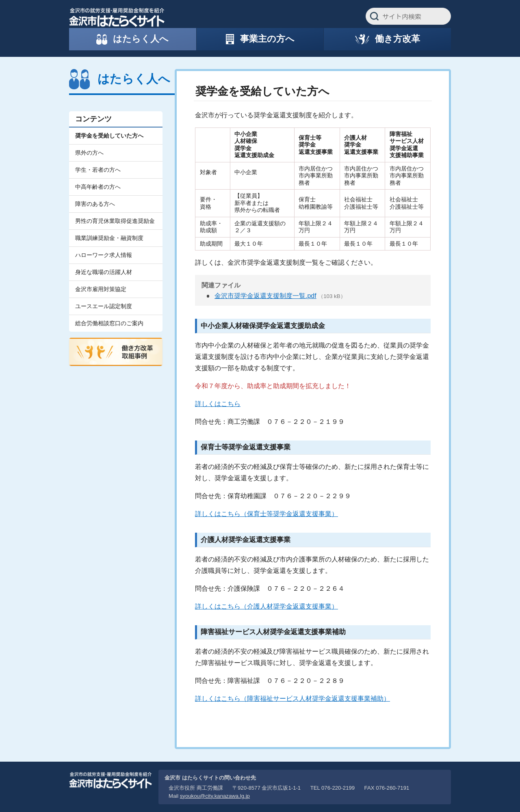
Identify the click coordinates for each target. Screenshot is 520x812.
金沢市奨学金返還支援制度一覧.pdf (265, 296)
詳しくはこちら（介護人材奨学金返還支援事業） (266, 606)
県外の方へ (89, 153)
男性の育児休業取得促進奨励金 (115, 221)
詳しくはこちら (218, 404)
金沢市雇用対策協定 (101, 289)
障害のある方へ (95, 204)
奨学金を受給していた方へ (109, 136)
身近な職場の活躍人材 (104, 272)
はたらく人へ (134, 79)
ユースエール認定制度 (104, 306)
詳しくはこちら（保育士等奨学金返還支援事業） (266, 514)
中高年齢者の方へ (98, 187)
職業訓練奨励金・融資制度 (109, 238)
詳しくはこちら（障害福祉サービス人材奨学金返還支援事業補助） (292, 699)
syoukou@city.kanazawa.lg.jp (215, 796)
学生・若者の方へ (98, 170)
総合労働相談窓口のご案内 (109, 323)
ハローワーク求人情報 (104, 255)
